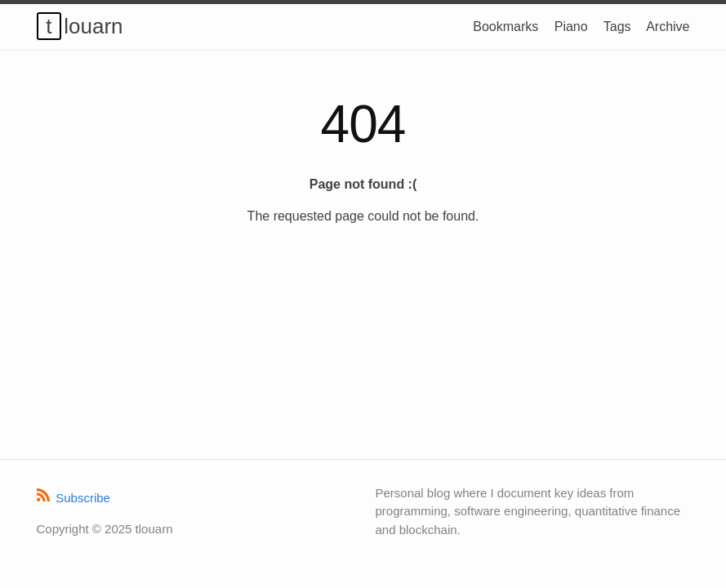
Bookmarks (506, 27)
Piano (571, 27)
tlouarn (84, 26)
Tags (617, 27)
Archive (668, 27)
